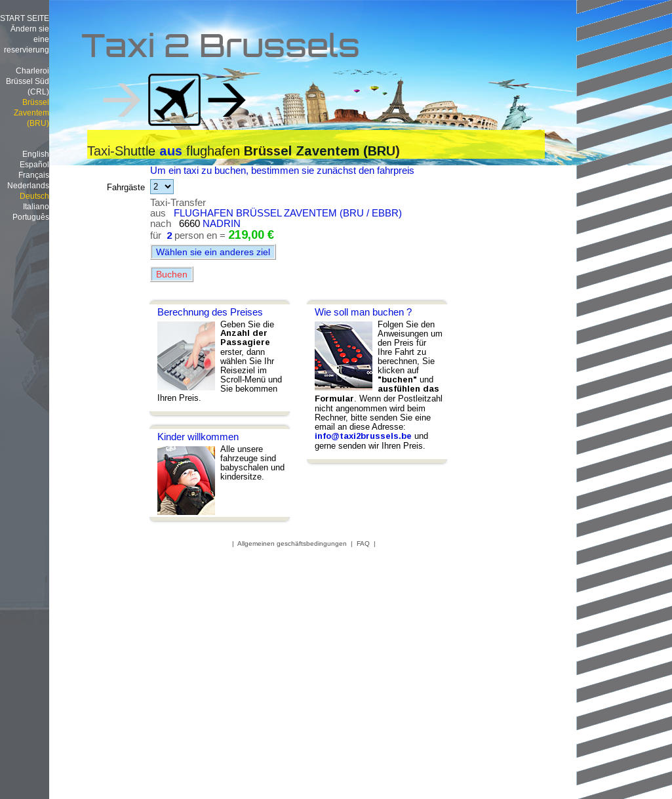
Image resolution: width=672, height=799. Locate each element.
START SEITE (25, 18)
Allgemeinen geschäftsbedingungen (292, 543)
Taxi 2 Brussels (221, 49)
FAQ (363, 543)
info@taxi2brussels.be (363, 436)
